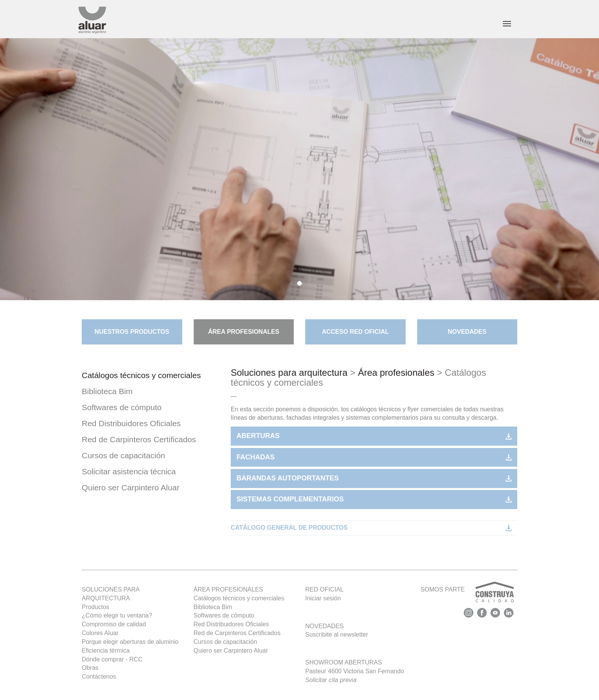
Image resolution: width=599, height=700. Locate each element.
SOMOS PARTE (467, 594)
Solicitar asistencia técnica (129, 471)
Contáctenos (99, 677)
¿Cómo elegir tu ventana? (117, 615)
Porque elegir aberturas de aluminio (130, 642)
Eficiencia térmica (106, 651)
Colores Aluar (100, 633)
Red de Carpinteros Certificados (139, 439)
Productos (96, 607)
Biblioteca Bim (107, 391)
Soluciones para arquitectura (289, 373)
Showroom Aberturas (344, 662)
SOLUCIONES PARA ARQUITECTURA (111, 594)
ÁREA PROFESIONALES (244, 332)
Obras (90, 668)
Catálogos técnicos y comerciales (141, 375)
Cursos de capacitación (123, 455)
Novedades (467, 332)
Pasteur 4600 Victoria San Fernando (355, 676)
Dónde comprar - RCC (112, 659)
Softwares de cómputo (122, 407)
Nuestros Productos (132, 332)
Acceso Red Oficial (355, 332)
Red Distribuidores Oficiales (131, 423)
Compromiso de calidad (114, 624)
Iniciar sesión (323, 598)
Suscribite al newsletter (337, 635)
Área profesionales (396, 373)
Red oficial (324, 589)
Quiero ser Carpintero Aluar (131, 487)
